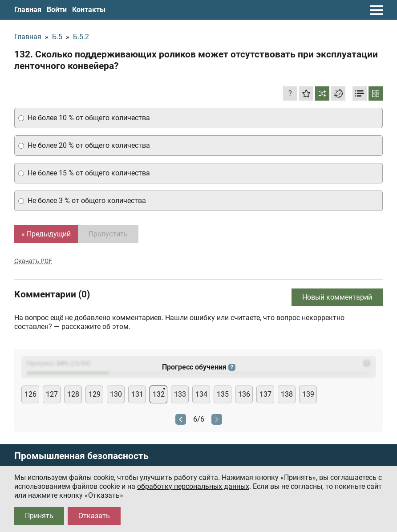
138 (287, 394)
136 (244, 394)
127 (52, 394)
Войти (57, 10)
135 (223, 394)
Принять (39, 516)
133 (180, 394)
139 (308, 394)
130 (116, 394)
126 (30, 394)
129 (95, 394)
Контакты (89, 10)
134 (201, 394)
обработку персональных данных (193, 486)
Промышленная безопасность (81, 456)
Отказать (94, 516)
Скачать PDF (33, 261)
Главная (28, 10)
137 (265, 394)
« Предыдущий (46, 234)
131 (137, 394)
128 (73, 394)
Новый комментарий (337, 297)
